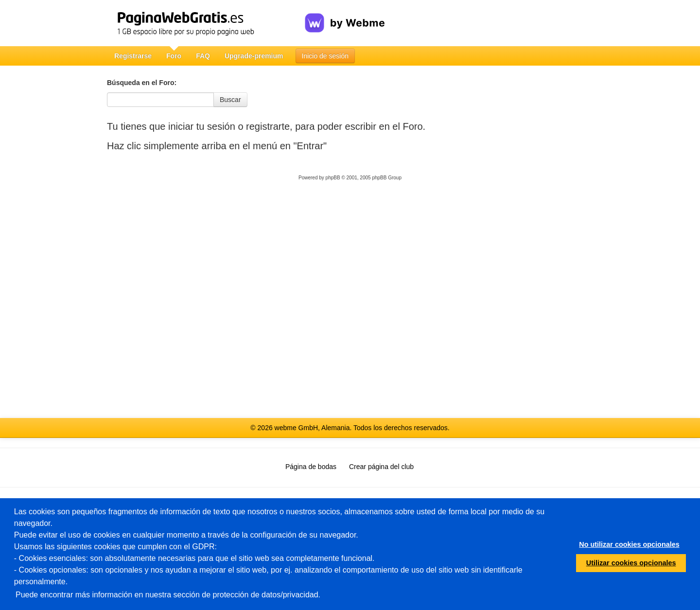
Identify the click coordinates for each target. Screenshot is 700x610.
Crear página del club (381, 467)
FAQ (203, 56)
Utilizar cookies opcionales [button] (631, 563)
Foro (174, 56)
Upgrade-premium (254, 56)
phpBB (333, 178)
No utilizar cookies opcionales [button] (629, 544)
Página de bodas (311, 467)
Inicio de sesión (325, 56)
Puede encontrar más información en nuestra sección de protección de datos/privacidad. (168, 595)
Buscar (230, 100)
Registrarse (133, 56)
